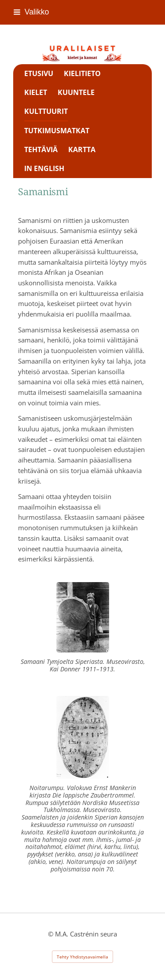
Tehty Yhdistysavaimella (82, 957)
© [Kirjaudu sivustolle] (51, 934)
